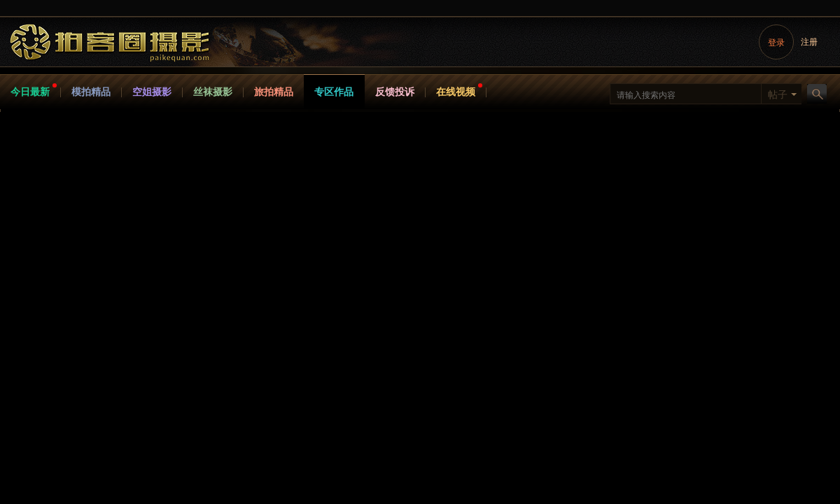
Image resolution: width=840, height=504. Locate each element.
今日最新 (30, 92)
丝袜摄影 (213, 92)
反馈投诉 (395, 92)
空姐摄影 (152, 92)
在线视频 (456, 92)
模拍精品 (91, 92)
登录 (776, 43)
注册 (809, 42)
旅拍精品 (274, 92)
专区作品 (334, 92)
